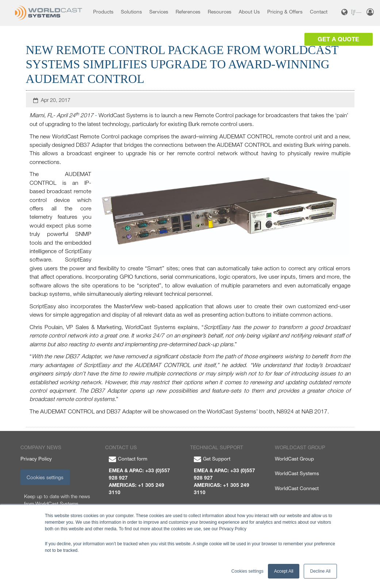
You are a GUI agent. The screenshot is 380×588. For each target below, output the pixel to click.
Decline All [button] (320, 571)
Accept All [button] (284, 571)
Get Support (212, 459)
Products (103, 12)
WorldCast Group (294, 459)
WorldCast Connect (297, 488)
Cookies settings (45, 477)
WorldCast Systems (297, 473)
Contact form (128, 459)
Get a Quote (338, 39)
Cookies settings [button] (247, 571)
